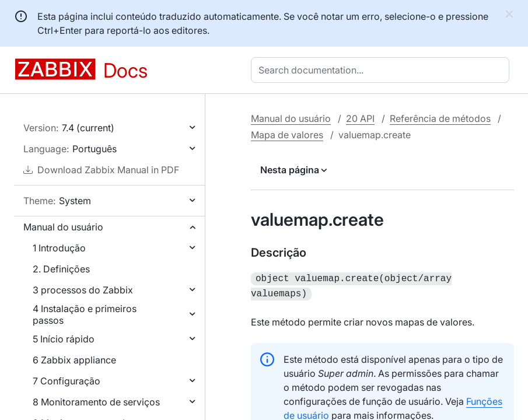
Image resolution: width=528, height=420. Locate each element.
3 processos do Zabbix (83, 290)
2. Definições (61, 269)
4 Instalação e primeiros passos (85, 314)
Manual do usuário (63, 227)
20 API (360, 118)
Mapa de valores (287, 135)
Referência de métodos (440, 118)
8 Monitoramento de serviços (96, 402)
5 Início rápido (64, 339)
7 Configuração (67, 381)
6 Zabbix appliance (74, 360)
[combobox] (382, 70)
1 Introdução (59, 248)
